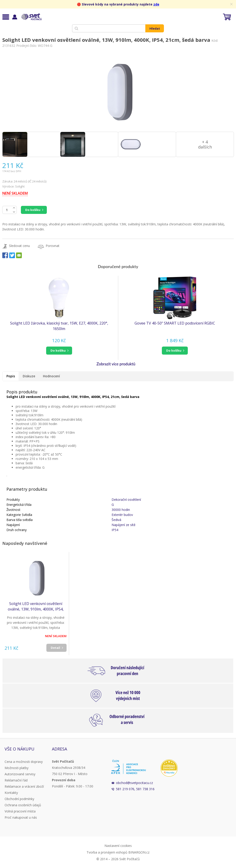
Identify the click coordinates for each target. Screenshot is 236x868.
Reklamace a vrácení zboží (24, 786)
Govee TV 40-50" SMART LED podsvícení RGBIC (175, 323)
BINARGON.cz (139, 852)
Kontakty (11, 793)
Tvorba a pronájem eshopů (107, 852)
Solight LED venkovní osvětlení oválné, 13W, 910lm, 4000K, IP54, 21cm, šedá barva (36, 606)
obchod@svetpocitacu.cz (134, 783)
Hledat (155, 28)
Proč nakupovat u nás (21, 817)
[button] (59, 351)
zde (156, 4)
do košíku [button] (58, 350)
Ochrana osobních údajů (23, 805)
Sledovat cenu (19, 246)
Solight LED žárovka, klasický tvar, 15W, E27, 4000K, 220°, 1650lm (59, 326)
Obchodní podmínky (19, 799)
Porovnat (53, 246)
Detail (55, 648)
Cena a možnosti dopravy (24, 762)
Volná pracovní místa (20, 811)
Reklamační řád (16, 780)
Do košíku (33, 210)
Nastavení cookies (118, 846)
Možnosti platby (17, 768)
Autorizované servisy (20, 774)
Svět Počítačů (31, 17)
